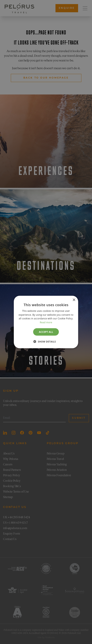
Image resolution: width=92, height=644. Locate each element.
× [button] (74, 300)
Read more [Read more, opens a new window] (46, 322)
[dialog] (46, 322)
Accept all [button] (46, 332)
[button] (46, 342)
